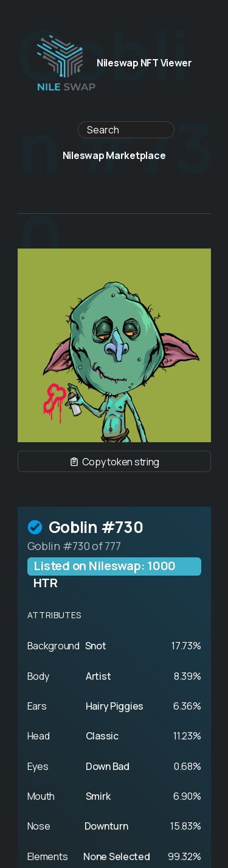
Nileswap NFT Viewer (114, 63)
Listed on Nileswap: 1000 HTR (105, 566)
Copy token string (114, 462)
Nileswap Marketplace (114, 156)
